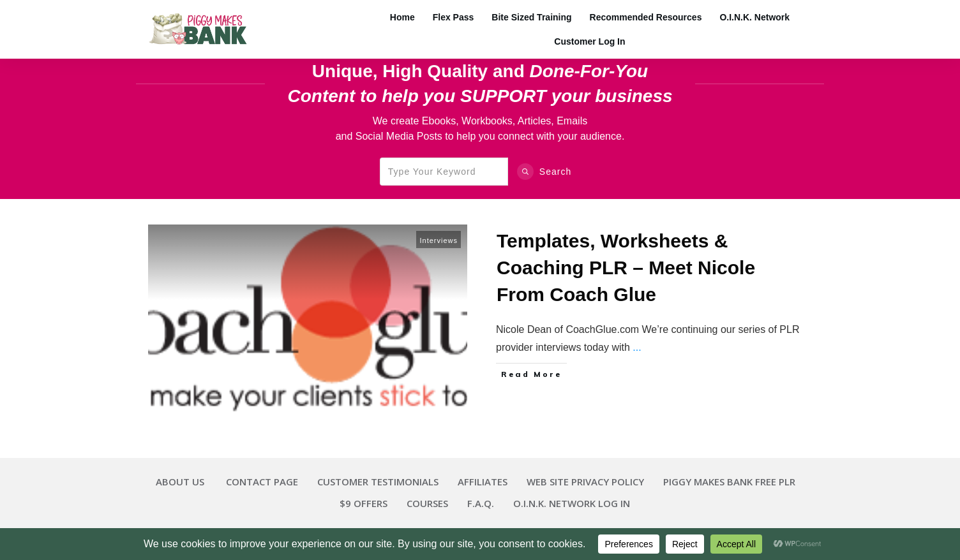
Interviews (439, 240)
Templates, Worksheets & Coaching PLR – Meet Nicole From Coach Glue (626, 268)
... (637, 347)
